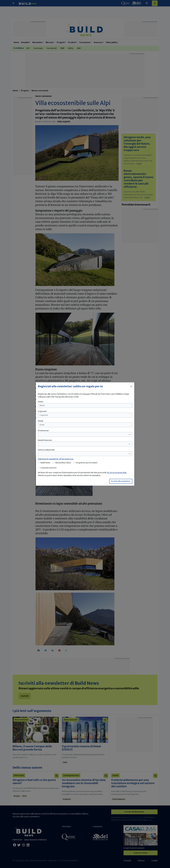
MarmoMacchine (63, 463)
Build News (45, 463)
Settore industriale (46, 450)
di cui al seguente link (117, 473)
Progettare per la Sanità (86, 463)
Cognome (42, 411)
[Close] (131, 386)
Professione (43, 431)
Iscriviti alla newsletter (121, 481)
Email (40, 421)
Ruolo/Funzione (45, 440)
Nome (40, 402)
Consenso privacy (48, 468)
